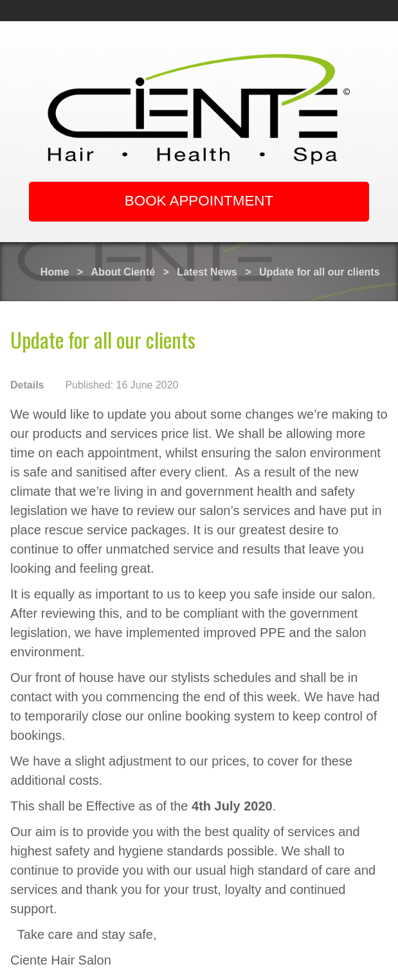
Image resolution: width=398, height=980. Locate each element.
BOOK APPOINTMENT (199, 201)
